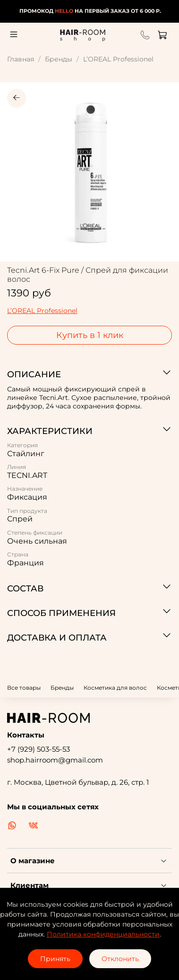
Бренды (59, 59)
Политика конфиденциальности (103, 934)
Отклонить (120, 959)
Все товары (24, 688)
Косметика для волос (115, 688)
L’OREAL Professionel (118, 59)
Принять (55, 959)
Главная (21, 59)
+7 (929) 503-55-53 (38, 749)
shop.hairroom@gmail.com (55, 760)
